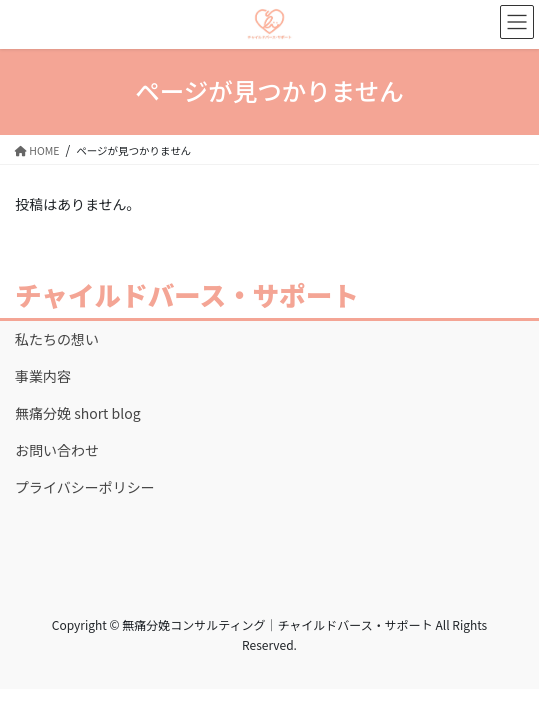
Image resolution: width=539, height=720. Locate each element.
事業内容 (43, 376)
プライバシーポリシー (85, 487)
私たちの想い (57, 339)
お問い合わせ (57, 450)
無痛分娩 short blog (78, 413)
